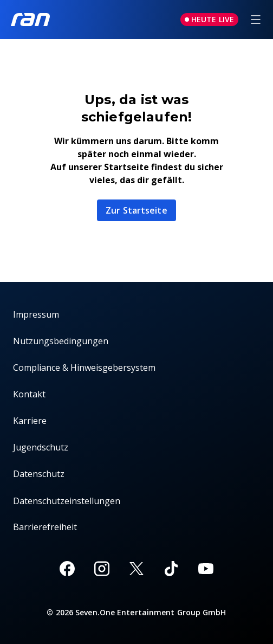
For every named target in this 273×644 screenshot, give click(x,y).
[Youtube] (206, 569)
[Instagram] (102, 569)
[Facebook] (67, 569)
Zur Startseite (136, 210)
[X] (136, 569)
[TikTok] (171, 569)
